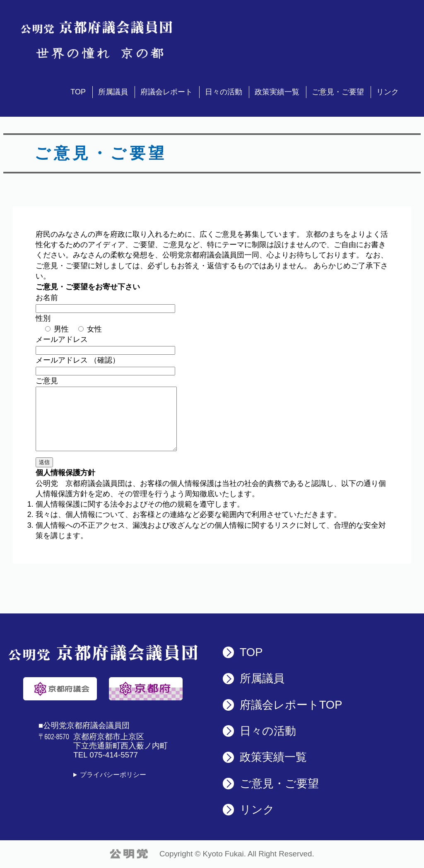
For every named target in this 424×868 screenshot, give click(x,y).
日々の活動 (224, 92)
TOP (78, 92)
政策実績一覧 (277, 92)
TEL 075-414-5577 (106, 755)
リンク (388, 92)
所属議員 (113, 92)
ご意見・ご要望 (338, 92)
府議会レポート (166, 92)
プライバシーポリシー (113, 775)
